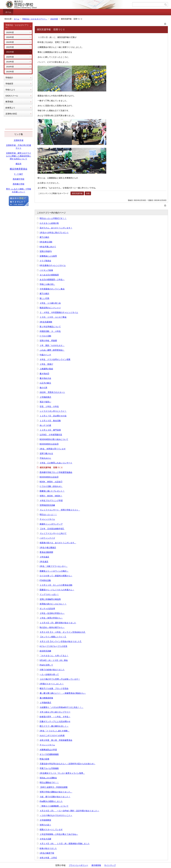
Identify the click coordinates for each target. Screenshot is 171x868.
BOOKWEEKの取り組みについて (54, 439)
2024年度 (10, 37)
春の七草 (43, 388)
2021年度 (54, 19)
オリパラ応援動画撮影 (49, 754)
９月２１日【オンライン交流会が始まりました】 (61, 641)
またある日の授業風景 (49, 275)
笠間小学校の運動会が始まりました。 (56, 792)
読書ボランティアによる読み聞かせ (55, 721)
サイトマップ (110, 865)
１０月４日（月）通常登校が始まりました (58, 623)
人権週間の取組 (46, 369)
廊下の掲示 (44, 237)
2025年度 (10, 32)
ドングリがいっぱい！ (49, 594)
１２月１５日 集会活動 (50, 421)
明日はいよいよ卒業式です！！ (53, 218)
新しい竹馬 (44, 298)
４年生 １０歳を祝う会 (50, 303)
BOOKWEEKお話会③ (49, 444)
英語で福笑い (45, 402)
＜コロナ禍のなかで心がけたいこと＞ (56, 815)
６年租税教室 (45, 820)
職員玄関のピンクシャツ (50, 308)
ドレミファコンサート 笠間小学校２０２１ (60, 510)
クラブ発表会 (45, 261)
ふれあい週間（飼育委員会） (52, 350)
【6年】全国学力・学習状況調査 (54, 787)
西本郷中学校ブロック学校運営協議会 (56, 472)
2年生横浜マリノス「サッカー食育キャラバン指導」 (62, 773)
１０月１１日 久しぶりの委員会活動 (56, 585)
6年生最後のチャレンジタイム (53, 265)
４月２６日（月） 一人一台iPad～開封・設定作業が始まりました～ (69, 811)
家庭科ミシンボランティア (51, 524)
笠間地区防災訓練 (47, 505)
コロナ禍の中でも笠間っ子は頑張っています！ (60, 679)
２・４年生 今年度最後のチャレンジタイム (59, 312)
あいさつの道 (45, 425)
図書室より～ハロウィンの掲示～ (54, 571)
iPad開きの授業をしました (51, 801)
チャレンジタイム (47, 519)
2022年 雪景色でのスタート (52, 392)
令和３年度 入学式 (48, 858)
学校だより (10, 90)
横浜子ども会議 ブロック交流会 (54, 688)
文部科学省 (19, 140)
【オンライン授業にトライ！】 (53, 637)
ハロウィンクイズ (47, 538)
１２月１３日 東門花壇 (50, 430)
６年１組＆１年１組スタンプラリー (55, 712)
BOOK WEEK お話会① (51, 482)
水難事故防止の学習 (48, 750)
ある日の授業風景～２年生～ (52, 280)
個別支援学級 (77, 193)
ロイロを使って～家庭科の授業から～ (56, 576)
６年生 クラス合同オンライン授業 (55, 359)
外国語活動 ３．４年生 (50, 331)
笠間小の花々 (45, 825)
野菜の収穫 (44, 759)
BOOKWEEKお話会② (49, 477)
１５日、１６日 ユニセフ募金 (53, 317)
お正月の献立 (45, 383)
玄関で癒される (46, 453)
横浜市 (19, 164)
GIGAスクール (12, 96)
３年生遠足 (44, 557)
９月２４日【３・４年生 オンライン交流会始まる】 (63, 632)
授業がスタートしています (51, 830)
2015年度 (10, 72)
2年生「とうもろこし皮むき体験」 (55, 731)
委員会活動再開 (46, 552)
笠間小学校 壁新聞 (48, 341)
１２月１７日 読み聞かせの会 (53, 416)
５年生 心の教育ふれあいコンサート (56, 463)
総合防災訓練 (45, 651)
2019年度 (10, 62)
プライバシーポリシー (78, 865)
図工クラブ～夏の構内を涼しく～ (54, 726)
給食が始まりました (48, 848)
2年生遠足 (44, 562)
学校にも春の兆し (47, 284)
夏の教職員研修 (46, 698)
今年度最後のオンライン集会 (52, 289)
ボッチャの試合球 (47, 609)
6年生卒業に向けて (48, 247)
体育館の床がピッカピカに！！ (53, 604)
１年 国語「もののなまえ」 (52, 345)
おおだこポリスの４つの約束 (52, 735)
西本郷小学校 (19, 184)
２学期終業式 (45, 397)
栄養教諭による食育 (48, 256)
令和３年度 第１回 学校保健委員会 (56, 740)
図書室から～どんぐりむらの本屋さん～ (57, 590)
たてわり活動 (45, 336)
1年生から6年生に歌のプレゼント (54, 233)
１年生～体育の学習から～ (51, 618)
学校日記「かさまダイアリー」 (35, 19)
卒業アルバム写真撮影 (49, 768)
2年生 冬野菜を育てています (53, 449)
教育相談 (9, 102)
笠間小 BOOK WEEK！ (51, 496)
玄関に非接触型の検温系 (50, 599)
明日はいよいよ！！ (48, 515)
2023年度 (10, 42)
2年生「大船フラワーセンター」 (54, 566)
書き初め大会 (45, 378)
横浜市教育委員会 (19, 169)
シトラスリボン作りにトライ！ (53, 411)
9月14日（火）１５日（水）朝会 (54, 660)
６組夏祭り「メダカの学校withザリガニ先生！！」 (62, 707)
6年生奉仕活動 (46, 242)
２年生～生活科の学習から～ (52, 613)
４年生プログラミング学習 (51, 500)
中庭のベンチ (45, 355)
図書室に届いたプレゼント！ (52, 491)
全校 (88, 193)
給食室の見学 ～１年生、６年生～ (55, 717)
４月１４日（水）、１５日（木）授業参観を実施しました (65, 844)
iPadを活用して (46, 665)
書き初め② (44, 374)
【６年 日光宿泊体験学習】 (52, 529)
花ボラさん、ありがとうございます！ (56, 228)
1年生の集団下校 (47, 853)
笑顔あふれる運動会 (48, 778)
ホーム (8, 12)
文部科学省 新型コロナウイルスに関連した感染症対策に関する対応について (19, 156)
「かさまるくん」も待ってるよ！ (54, 656)
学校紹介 (9, 78)
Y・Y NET (18, 174)
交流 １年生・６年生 (49, 406)
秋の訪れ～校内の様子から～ (52, 627)
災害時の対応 (11, 114)
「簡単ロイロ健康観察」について (54, 806)
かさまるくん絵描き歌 (49, 223)
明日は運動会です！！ (49, 782)
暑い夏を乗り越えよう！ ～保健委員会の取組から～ (63, 693)
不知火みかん (45, 458)
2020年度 (10, 57)
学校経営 (9, 84)
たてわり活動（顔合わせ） (51, 486)
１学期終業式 (45, 703)
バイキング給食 (46, 270)
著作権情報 (96, 865)
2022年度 (10, 47)
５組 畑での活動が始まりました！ (55, 797)
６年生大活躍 (45, 839)
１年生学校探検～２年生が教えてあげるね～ (59, 834)
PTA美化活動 (45, 580)
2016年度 (10, 67)
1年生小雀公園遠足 (48, 548)
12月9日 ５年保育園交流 (51, 435)
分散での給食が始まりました (52, 670)
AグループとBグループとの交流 (53, 646)
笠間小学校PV (46, 251)
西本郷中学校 (19, 179)
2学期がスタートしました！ (52, 684)
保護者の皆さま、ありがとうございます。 (58, 543)
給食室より (10, 108)
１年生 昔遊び (46, 364)
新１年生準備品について (50, 327)
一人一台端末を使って (49, 674)
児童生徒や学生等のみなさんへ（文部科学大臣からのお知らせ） (67, 764)
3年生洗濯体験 (46, 322)
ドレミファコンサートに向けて (53, 533)
